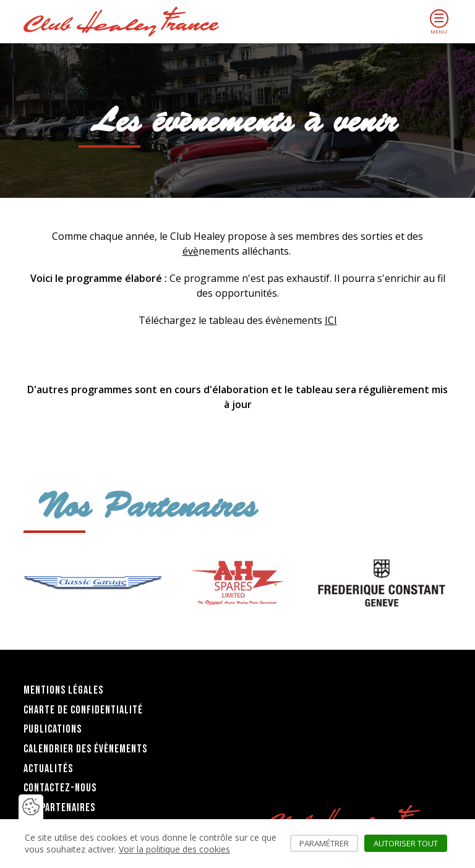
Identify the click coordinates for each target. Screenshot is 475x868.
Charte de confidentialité (83, 710)
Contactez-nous (60, 788)
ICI (331, 320)
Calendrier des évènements (85, 749)
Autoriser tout (410, 843)
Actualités (48, 769)
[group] (93, 583)
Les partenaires (59, 808)
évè (190, 251)
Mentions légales (63, 690)
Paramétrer (329, 843)
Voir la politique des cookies (174, 849)
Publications (53, 729)
